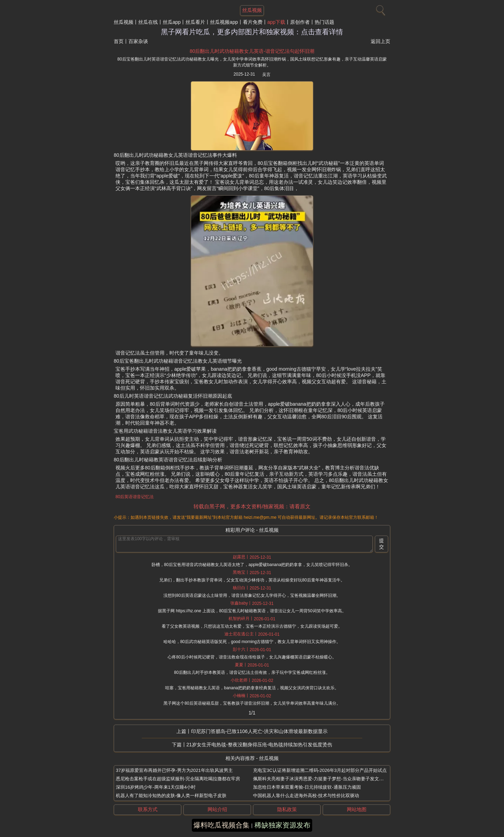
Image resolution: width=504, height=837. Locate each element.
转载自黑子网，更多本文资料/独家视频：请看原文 (252, 506)
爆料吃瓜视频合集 (222, 825)
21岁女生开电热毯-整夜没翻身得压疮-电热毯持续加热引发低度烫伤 (260, 745)
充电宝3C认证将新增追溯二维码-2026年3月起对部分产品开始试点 (320, 770)
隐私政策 (287, 809)
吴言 (266, 75)
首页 (119, 41)
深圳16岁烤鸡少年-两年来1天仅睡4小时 (156, 787)
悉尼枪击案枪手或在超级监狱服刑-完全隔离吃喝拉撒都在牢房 (178, 779)
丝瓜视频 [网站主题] (252, 10)
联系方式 (148, 809)
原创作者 (300, 22)
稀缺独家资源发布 (282, 825)
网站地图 (357, 809)
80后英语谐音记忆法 (135, 497)
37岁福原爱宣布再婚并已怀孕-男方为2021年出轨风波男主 (174, 770)
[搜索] (380, 9)
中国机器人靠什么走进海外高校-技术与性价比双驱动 (306, 796)
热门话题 (324, 22)
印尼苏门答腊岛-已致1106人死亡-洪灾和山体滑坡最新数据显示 (259, 731)
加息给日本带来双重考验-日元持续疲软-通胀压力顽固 (307, 787)
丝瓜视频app (224, 22)
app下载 (276, 22)
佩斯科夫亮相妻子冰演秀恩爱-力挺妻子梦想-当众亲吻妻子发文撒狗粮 (323, 779)
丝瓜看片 (195, 22)
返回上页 (380, 41)
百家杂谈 (138, 41)
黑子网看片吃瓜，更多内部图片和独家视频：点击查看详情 (252, 32)
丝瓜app (172, 22)
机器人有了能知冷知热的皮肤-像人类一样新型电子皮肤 (171, 796)
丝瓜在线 (148, 22)
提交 (381, 544)
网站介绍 (217, 809)
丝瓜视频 (124, 22)
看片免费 (253, 22)
